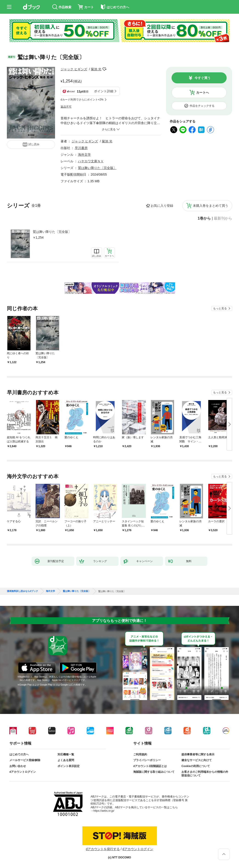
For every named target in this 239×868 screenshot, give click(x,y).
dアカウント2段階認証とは (150, 766)
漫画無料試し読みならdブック (22, 591)
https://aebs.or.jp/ (104, 811)
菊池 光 (96, 69)
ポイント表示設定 (69, 766)
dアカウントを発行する (103, 849)
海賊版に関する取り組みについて (154, 772)
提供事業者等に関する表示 (198, 754)
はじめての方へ (19, 754)
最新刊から (223, 218)
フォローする (105, 69)
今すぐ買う (203, 78)
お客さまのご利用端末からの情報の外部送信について (205, 774)
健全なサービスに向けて (197, 760)
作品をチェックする (202, 106)
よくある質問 (66, 760)
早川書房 (81, 148)
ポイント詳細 (104, 91)
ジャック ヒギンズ (74, 69)
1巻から (204, 218)
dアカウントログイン (23, 772)
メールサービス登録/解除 (25, 760)
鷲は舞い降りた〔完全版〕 (52, 232)
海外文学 (84, 155)
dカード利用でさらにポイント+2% (82, 100)
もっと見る (220, 308)
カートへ (203, 93)
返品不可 (66, 107)
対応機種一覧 (66, 754)
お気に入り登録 (162, 206)
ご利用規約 (140, 754)
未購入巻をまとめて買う (211, 206)
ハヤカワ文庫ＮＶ (91, 161)
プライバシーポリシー (147, 760)
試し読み (34, 144)
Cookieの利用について (196, 766)
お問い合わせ (18, 766)
